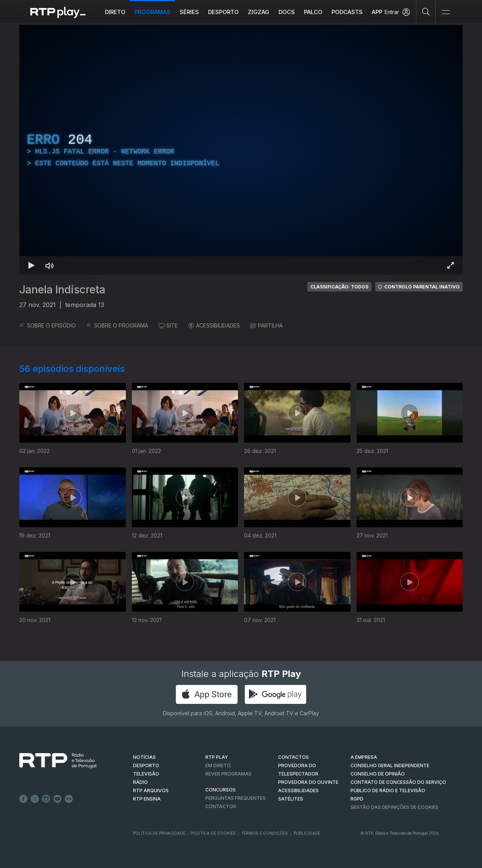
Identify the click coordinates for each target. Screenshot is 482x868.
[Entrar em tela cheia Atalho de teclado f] (451, 265)
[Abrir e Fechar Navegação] (446, 12)
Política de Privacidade (159, 833)
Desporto (223, 12)
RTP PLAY (217, 757)
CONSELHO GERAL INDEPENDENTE (390, 765)
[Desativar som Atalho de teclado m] (50, 265)
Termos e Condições (265, 833)
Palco (313, 12)
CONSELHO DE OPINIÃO (378, 774)
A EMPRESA (364, 757)
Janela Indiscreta (62, 290)
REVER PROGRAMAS (228, 774)
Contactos (221, 806)
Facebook (23, 799)
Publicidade (307, 833)
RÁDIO (140, 782)
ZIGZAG (259, 12)
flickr (69, 799)
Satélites (291, 799)
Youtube (58, 799)
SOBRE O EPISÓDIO (48, 325)
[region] (241, 150)
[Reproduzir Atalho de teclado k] (31, 265)
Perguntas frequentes (236, 798)
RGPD (357, 799)
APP (377, 12)
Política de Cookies (213, 833)
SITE (168, 325)
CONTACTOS (293, 757)
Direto (115, 12)
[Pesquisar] (426, 11)
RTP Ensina (147, 799)
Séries (189, 12)
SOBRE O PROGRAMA (117, 325)
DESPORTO (146, 765)
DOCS (287, 12)
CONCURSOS (221, 790)
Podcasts (347, 12)
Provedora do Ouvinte (308, 782)
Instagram (46, 799)
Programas (153, 12)
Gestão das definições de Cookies (394, 807)
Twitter (35, 799)
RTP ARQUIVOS (151, 790)
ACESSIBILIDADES (214, 325)
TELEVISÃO (146, 774)
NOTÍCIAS (144, 757)
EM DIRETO (218, 765)
